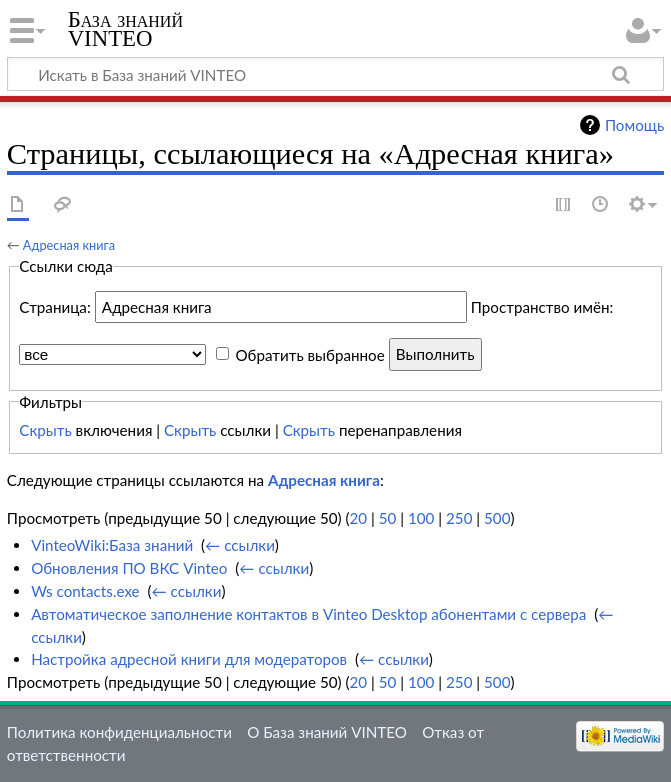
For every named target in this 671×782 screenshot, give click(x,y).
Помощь (634, 125)
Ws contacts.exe (85, 591)
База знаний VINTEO (125, 29)
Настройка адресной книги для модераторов (189, 659)
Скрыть (45, 430)
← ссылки (240, 545)
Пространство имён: (542, 307)
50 (388, 518)
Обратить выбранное (309, 354)
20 (359, 518)
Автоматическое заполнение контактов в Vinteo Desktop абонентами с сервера (308, 614)
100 (421, 518)
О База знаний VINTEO (327, 732)
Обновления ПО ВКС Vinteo (129, 568)
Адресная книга (69, 245)
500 (497, 518)
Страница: (54, 307)
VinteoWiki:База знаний (112, 545)
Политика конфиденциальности (119, 732)
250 (459, 518)
